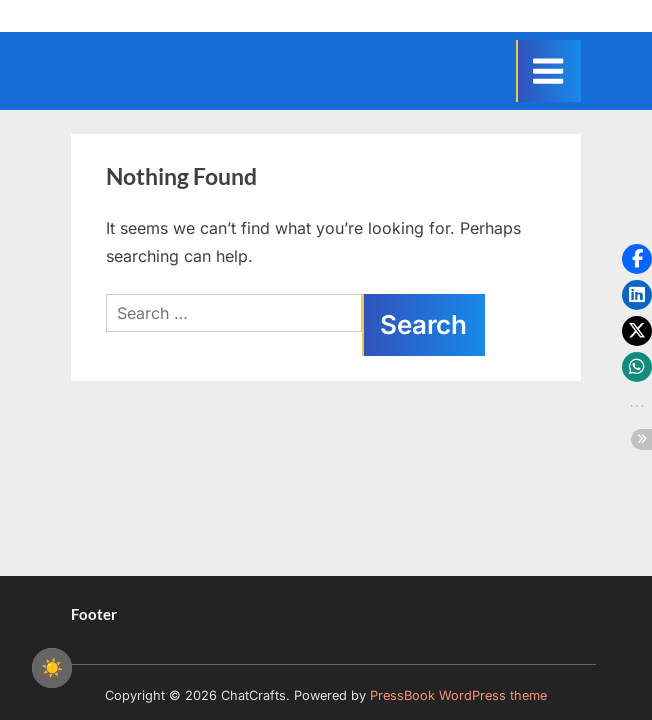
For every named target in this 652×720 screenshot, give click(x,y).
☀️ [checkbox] (52, 668)
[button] (637, 259)
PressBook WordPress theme (458, 695)
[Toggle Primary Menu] (548, 71)
